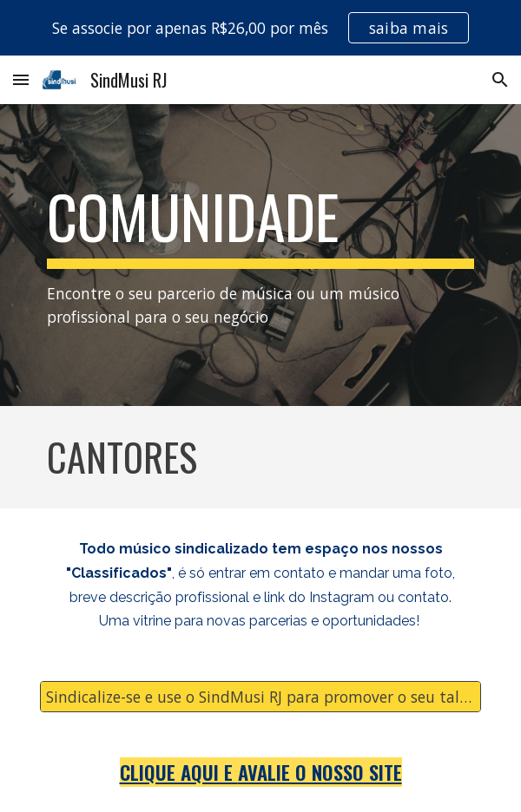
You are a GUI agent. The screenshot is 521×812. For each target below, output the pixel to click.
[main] (260, 255)
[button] (21, 79)
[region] (260, 28)
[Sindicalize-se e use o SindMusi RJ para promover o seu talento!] (260, 697)
